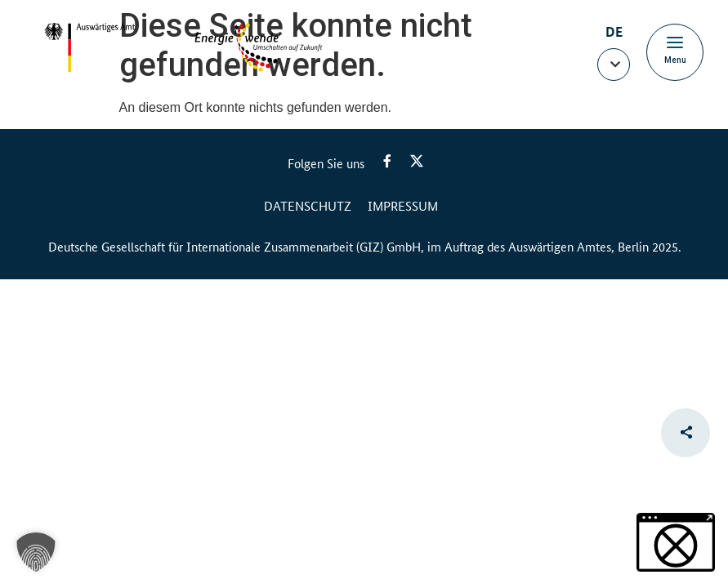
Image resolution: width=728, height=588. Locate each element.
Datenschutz (308, 205)
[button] (614, 65)
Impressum (403, 205)
